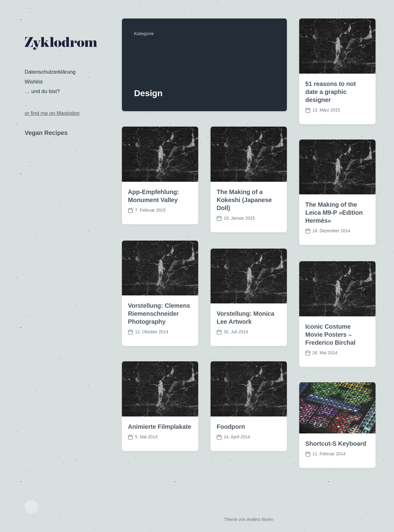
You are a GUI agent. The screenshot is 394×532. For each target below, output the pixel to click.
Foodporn (231, 437)
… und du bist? (42, 91)
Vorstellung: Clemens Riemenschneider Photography (159, 324)
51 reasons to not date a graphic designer (331, 92)
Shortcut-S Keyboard (336, 454)
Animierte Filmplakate (160, 437)
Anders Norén (260, 519)
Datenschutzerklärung (50, 72)
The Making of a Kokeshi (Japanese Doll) (244, 200)
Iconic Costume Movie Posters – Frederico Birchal (330, 345)
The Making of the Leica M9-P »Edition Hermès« (334, 213)
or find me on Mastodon (52, 113)
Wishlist (34, 82)
